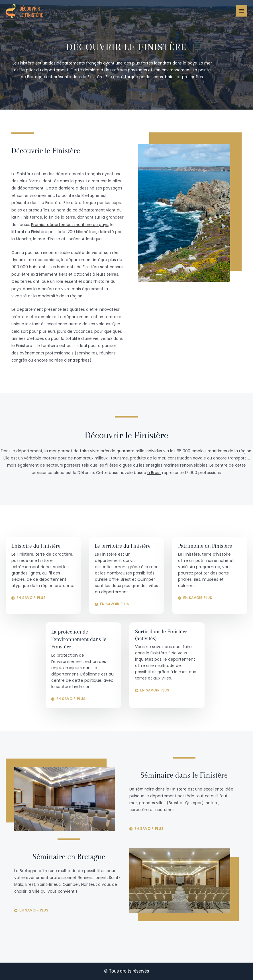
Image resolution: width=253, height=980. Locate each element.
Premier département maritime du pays (70, 225)
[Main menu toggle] (242, 11)
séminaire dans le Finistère (161, 789)
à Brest (154, 473)
